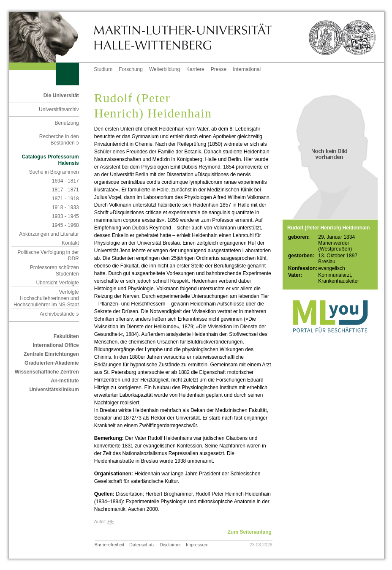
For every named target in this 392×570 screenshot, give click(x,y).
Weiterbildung (165, 69)
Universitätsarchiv (59, 109)
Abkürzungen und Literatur (49, 234)
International (247, 69)
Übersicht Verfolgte (57, 283)
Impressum (197, 545)
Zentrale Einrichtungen (51, 354)
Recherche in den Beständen (59, 140)
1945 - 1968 (65, 225)
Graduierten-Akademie (52, 363)
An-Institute (65, 381)
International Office (56, 345)
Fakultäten (66, 336)
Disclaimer (170, 545)
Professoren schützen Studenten (54, 271)
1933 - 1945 (65, 216)
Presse (219, 69)
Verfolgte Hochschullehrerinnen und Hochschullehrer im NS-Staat (46, 298)
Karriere (195, 69)
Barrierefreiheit (110, 545)
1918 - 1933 (65, 207)
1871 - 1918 (65, 199)
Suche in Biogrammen (54, 172)
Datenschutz (142, 545)
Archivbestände (59, 314)
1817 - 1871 (65, 190)
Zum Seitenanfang (250, 532)
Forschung (131, 69)
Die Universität (61, 95)
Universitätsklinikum (54, 390)
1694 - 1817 (65, 181)
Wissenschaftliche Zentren (47, 372)
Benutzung (67, 123)
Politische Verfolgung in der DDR (48, 255)
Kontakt (70, 243)
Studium (103, 69)
